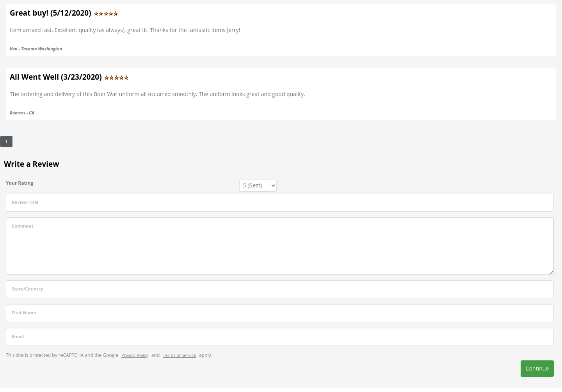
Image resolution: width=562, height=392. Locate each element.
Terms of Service (179, 355)
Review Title (25, 202)
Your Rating (20, 183)
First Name (24, 313)
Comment (23, 226)
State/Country (27, 289)
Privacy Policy (135, 355)
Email (18, 336)
